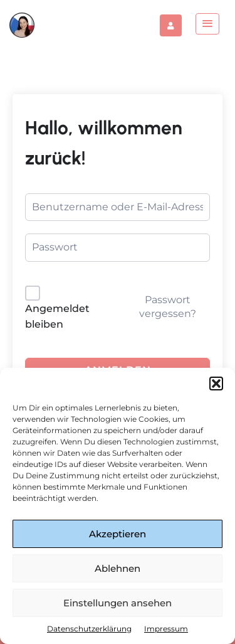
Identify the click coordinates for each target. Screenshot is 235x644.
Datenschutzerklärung (89, 629)
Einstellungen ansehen (118, 603)
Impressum (166, 629)
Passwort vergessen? (168, 307)
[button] (216, 384)
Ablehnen (118, 568)
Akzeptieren (118, 534)
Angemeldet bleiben (57, 317)
